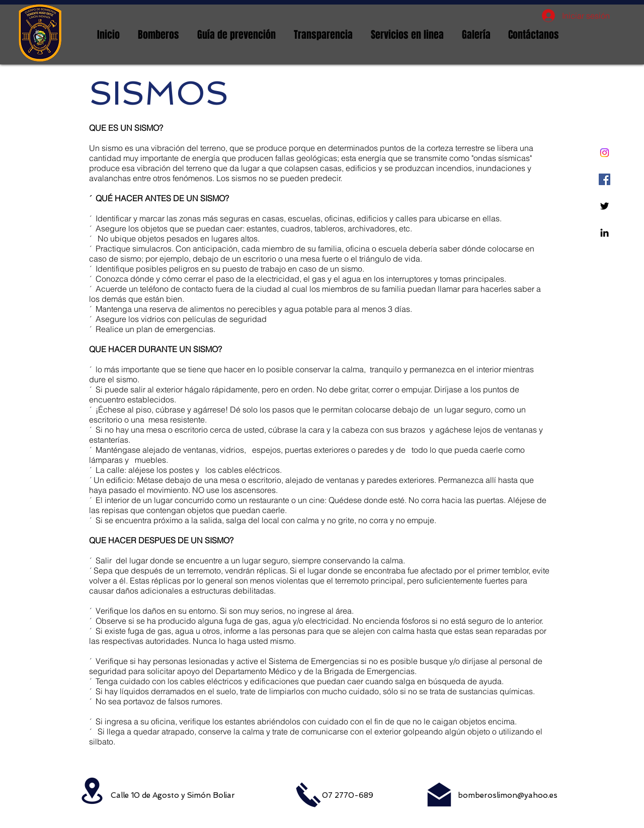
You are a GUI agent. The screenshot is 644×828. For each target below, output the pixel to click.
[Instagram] (605, 153)
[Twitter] (605, 206)
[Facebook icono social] (605, 179)
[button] (158, 35)
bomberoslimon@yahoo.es (508, 795)
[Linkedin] (605, 233)
